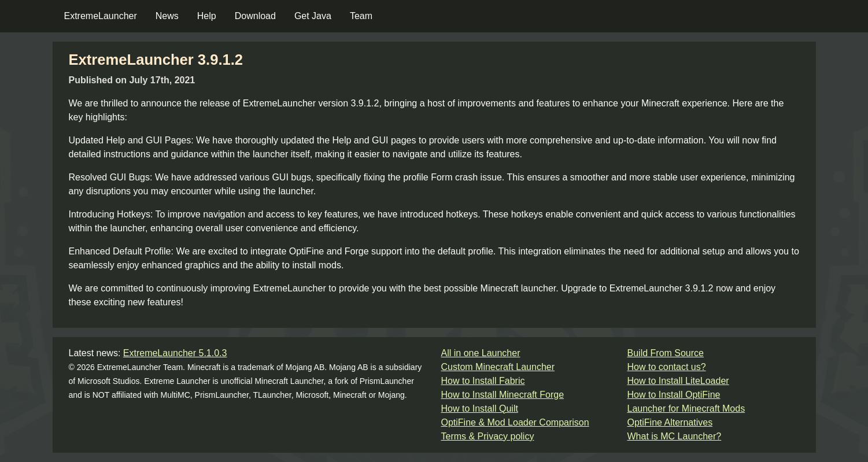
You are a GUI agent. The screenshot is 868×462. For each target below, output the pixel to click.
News (167, 16)
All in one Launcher (481, 353)
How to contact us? (667, 367)
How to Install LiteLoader (678, 381)
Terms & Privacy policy (488, 436)
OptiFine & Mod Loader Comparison (515, 422)
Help (207, 16)
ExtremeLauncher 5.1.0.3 (175, 353)
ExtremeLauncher (101, 16)
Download (255, 16)
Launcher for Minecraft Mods (686, 409)
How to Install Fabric (483, 381)
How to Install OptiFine (674, 395)
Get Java (313, 16)
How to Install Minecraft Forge (503, 395)
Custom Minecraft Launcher (498, 367)
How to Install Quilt (480, 409)
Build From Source (666, 353)
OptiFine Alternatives (670, 422)
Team (361, 16)
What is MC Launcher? (675, 436)
